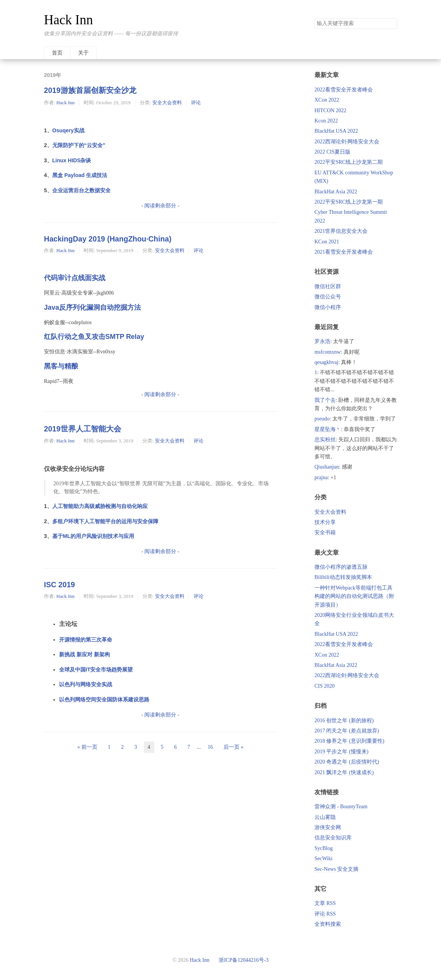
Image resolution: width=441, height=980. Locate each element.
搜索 (391, 24)
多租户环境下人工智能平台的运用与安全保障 (105, 521)
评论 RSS (325, 914)
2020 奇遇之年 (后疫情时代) (347, 762)
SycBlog (324, 848)
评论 (196, 103)
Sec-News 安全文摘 (336, 869)
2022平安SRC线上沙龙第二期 (349, 162)
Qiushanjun (327, 467)
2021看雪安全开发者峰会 (344, 252)
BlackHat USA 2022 (336, 131)
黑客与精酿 (61, 366)
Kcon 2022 (326, 121)
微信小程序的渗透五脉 (341, 567)
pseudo (322, 419)
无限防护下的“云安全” (79, 145)
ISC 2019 (59, 585)
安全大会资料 (167, 103)
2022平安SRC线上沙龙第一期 (349, 202)
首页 (57, 53)
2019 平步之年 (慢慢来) (341, 752)
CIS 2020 (324, 686)
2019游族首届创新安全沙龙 (90, 90)
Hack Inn (68, 20)
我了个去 (325, 400)
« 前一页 (87, 747)
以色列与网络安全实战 (86, 684)
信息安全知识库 (333, 838)
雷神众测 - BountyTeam (341, 807)
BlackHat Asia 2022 (336, 192)
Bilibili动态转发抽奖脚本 (343, 577)
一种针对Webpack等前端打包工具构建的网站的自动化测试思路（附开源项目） (354, 596)
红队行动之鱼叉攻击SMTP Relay (94, 337)
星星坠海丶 (328, 429)
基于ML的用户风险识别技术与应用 (93, 536)
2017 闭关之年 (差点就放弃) (347, 731)
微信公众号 (328, 297)
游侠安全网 (328, 827)
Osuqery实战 (68, 130)
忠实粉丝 (325, 440)
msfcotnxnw (328, 352)
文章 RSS (325, 903)
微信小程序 (328, 307)
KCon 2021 (327, 242)
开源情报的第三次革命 (86, 640)
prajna (321, 477)
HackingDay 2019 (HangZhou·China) (108, 239)
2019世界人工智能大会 (83, 429)
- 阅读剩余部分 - (160, 206)
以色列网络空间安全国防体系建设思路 (104, 699)
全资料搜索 (328, 924)
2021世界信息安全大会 (341, 231)
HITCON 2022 (330, 111)
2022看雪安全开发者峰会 (344, 90)
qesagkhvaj (326, 362)
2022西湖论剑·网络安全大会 (347, 142)
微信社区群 (328, 286)
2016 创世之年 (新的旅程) (344, 720)
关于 (83, 53)
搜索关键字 (314, 18)
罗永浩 (322, 341)
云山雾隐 (325, 817)
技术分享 (325, 522)
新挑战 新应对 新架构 (84, 654)
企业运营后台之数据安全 (81, 190)
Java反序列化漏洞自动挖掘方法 (92, 307)
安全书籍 (325, 532)
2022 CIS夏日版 (332, 152)
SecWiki (324, 858)
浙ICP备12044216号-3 (243, 960)
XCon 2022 (327, 100)
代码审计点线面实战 (75, 278)
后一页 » (234, 747)
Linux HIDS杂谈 (72, 160)
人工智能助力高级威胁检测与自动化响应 (100, 506)
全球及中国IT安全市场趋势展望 (96, 670)
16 (210, 747)
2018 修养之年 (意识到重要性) (349, 741)
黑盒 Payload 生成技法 (80, 175)
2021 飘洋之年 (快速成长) (344, 772)
